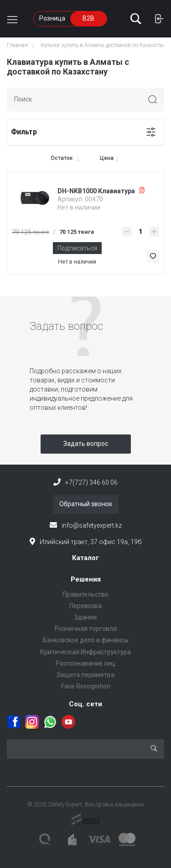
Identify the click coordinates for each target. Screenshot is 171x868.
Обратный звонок (86, 504)
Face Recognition (86, 686)
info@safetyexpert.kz (92, 525)
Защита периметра (85, 675)
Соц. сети (85, 704)
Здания (85, 617)
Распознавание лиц (85, 663)
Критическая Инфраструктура (85, 652)
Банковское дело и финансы (86, 640)
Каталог (85, 558)
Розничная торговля (86, 629)
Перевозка (85, 606)
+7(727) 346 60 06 (91, 482)
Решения (86, 579)
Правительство (85, 594)
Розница (52, 18)
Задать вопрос (86, 444)
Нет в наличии (77, 262)
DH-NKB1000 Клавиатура (96, 191)
